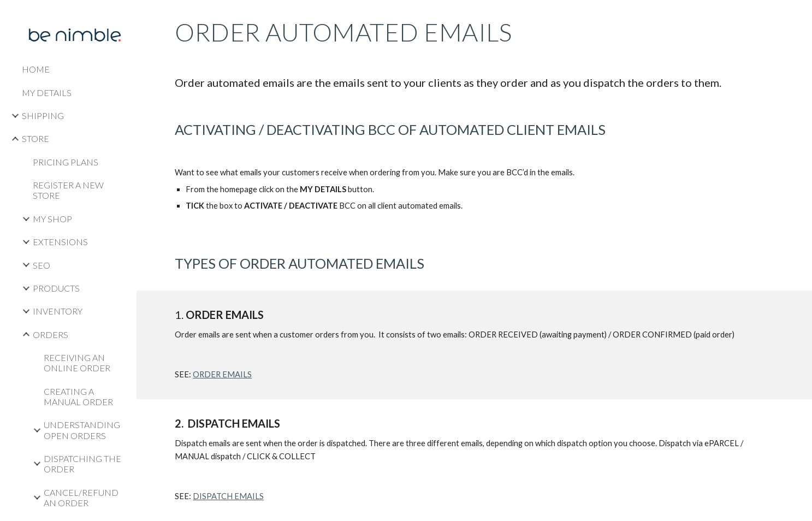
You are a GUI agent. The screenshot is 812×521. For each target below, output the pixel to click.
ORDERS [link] (51, 334)
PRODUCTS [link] (56, 288)
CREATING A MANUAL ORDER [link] (78, 396)
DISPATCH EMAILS (228, 496)
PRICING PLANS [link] (66, 162)
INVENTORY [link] (58, 311)
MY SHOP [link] (52, 219)
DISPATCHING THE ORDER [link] (82, 464)
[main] (474, 145)
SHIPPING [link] (43, 116)
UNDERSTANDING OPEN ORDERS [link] (82, 430)
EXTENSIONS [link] (60, 242)
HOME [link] (36, 69)
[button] (799, 15)
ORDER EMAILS (222, 374)
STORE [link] (35, 138)
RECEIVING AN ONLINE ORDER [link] (77, 363)
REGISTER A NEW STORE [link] (68, 190)
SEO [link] (42, 265)
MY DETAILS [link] (47, 93)
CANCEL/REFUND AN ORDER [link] (81, 498)
